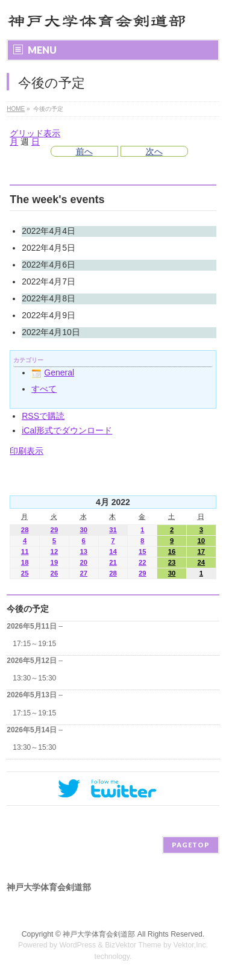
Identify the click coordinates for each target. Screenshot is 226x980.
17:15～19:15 (34, 644)
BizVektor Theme (133, 945)
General (53, 372)
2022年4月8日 (49, 298)
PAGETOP (191, 845)
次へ (154, 151)
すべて (44, 389)
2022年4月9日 (49, 315)
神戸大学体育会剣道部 (99, 934)
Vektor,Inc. (191, 945)
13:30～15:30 (34, 678)
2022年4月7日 (49, 281)
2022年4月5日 (49, 248)
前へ (84, 151)
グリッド (35, 133)
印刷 (27, 451)
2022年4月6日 (49, 265)
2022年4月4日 (49, 231)
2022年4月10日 (51, 332)
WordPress (77, 945)
